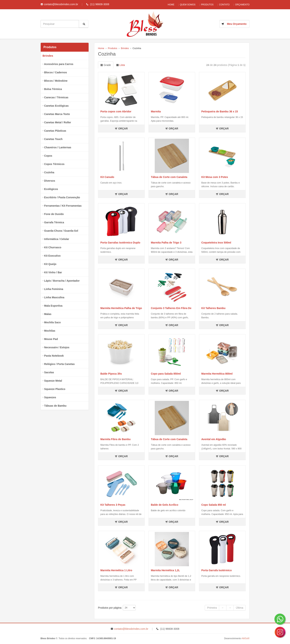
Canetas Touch (53, 139)
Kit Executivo (52, 256)
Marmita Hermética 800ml (217, 374)
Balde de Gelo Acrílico (165, 505)
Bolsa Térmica (53, 89)
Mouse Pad (51, 339)
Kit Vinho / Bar (53, 272)
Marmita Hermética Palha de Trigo (121, 308)
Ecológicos (51, 189)
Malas (48, 314)
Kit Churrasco (53, 247)
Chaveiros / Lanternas (58, 147)
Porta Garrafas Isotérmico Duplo (120, 243)
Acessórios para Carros (59, 64)
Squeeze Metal (53, 381)
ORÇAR (121, 129)
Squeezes (50, 397)
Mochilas (50, 331)
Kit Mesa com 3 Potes (215, 177)
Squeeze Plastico (55, 389)
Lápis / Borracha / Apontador (62, 281)
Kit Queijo (50, 264)
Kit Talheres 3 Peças (113, 505)
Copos (48, 156)
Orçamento (242, 5)
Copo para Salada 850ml (166, 374)
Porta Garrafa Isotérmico (217, 570)
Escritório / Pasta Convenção (62, 197)
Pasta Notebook (54, 356)
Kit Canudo (107, 177)
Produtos (204, 5)
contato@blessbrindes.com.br (61, 4)
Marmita (156, 111)
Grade (106, 65)
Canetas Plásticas (55, 131)
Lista (120, 65)
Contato (223, 5)
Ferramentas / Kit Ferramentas (63, 206)
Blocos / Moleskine (56, 81)
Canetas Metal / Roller (58, 122)
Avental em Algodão (214, 439)
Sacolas (49, 372)
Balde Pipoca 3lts (111, 374)
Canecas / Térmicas (56, 97)
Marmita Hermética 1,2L (165, 570)
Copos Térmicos (54, 164)
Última (240, 608)
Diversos (50, 181)
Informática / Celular (57, 239)
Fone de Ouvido (54, 214)
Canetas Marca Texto (57, 114)
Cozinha (49, 172)
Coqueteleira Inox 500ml (216, 243)
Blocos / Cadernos (56, 72)
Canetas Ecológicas (56, 106)
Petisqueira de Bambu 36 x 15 (220, 111)
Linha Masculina (54, 297)
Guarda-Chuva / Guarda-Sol (61, 231)
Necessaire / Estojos (57, 347)
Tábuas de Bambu (55, 406)
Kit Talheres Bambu (213, 308)
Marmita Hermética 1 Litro (116, 570)
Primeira (212, 608)
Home (164, 5)
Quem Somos (182, 5)
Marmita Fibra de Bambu (116, 439)
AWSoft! (246, 638)
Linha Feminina (54, 289)
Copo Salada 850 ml (214, 505)
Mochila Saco (52, 322)
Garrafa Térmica (54, 222)
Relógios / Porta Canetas (59, 364)
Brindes (48, 56)
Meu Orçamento (237, 24)
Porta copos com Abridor (116, 111)
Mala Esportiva (53, 306)
